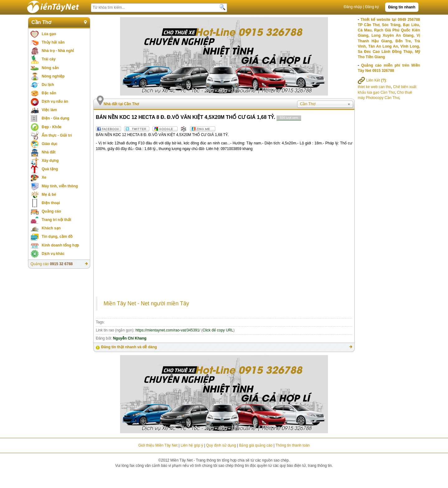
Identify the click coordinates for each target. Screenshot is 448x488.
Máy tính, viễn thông (60, 186)
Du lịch (48, 85)
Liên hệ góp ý (192, 445)
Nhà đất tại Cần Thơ (121, 104)
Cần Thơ (41, 22)
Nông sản (50, 68)
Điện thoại (51, 203)
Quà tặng (50, 169)
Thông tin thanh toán (292, 445)
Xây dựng (50, 161)
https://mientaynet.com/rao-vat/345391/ (168, 330)
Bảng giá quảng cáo (256, 445)
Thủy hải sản (53, 42)
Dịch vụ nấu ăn (55, 101)
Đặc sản (49, 93)
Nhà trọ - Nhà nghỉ (58, 51)
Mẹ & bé (49, 195)
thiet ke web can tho (374, 87)
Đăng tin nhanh (402, 7)
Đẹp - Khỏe (51, 127)
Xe (44, 177)
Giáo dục (50, 144)
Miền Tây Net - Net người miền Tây (146, 303)
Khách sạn (51, 228)
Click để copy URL (218, 330)
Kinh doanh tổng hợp (60, 245)
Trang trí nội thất (56, 220)
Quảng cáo (51, 211)
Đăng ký (372, 7)
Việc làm (49, 110)
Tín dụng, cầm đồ (57, 237)
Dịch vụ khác (53, 254)
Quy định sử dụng (221, 445)
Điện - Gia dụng (56, 118)
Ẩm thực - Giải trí (57, 135)
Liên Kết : (372, 80)
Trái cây (49, 59)
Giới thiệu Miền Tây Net (158, 445)
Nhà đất (49, 152)
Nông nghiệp (53, 76)
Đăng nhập (353, 7)
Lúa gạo (49, 34)
